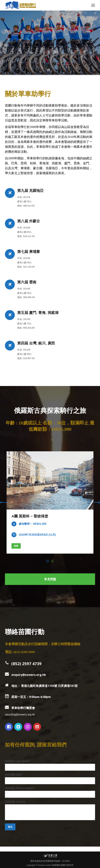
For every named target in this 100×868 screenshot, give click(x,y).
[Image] (50, 480)
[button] (48, 561)
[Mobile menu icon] (93, 5)
